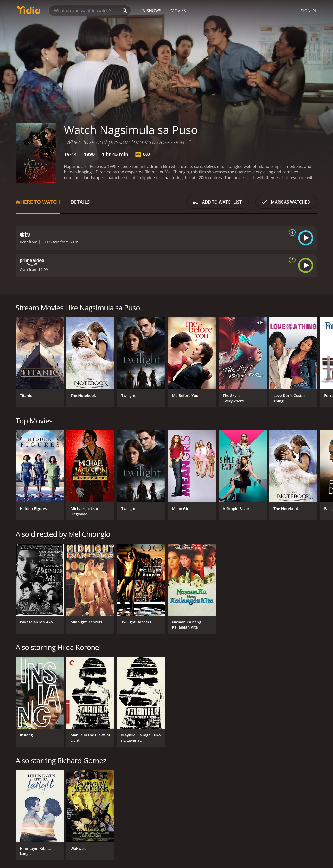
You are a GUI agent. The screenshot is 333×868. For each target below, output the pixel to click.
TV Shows (151, 11)
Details (80, 202)
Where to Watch (38, 202)
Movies (178, 11)
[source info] (291, 232)
